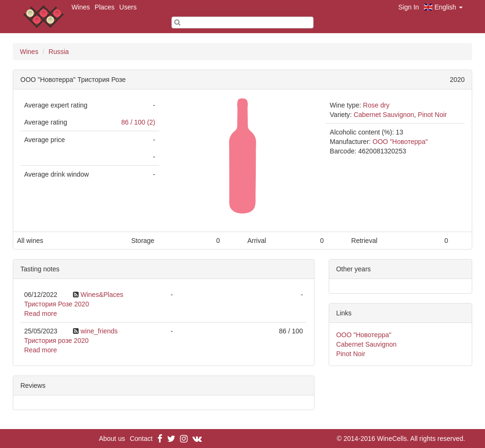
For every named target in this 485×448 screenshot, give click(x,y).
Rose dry (376, 105)
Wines (81, 7)
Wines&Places (102, 295)
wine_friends (99, 331)
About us (112, 439)
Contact (141, 439)
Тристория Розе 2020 (57, 304)
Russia (59, 52)
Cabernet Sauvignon (384, 115)
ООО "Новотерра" (400, 142)
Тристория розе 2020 (56, 340)
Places (105, 7)
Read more (40, 314)
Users (128, 7)
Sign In (409, 7)
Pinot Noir (432, 115)
